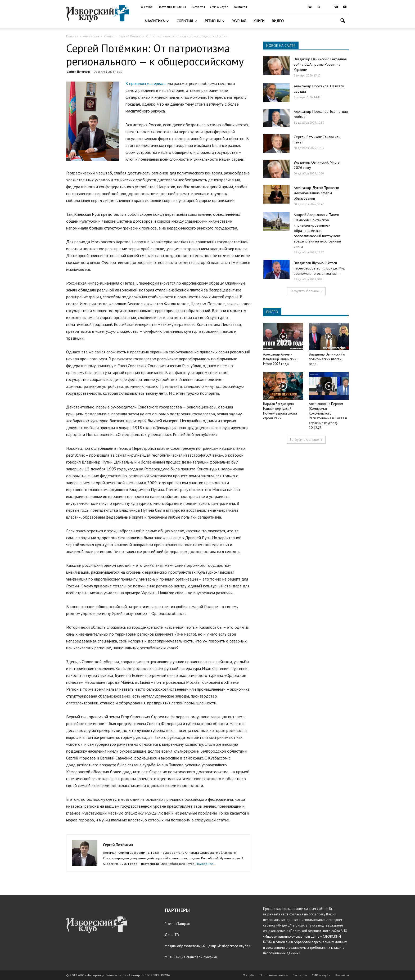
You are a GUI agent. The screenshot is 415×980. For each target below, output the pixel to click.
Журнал (239, 21)
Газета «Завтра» (177, 924)
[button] (342, 21)
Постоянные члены (172, 7)
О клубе (147, 7)
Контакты (240, 7)
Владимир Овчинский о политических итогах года (327, 359)
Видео (278, 21)
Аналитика (157, 21)
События (187, 21)
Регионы (215, 21)
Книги (259, 21)
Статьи (109, 36)
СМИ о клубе (219, 7)
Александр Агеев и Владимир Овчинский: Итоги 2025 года (280, 359)
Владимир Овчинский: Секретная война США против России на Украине (320, 64)
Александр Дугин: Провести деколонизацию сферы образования (316, 193)
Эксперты (198, 7)
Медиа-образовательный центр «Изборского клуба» (207, 946)
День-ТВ (172, 935)
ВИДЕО (272, 312)
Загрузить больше (306, 291)
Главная (72, 36)
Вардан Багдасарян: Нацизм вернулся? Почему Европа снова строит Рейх (280, 411)
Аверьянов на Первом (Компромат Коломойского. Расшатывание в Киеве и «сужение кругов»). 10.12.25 (328, 416)
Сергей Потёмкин (78, 72)
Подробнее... (206, 864)
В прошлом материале (146, 83)
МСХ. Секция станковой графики (191, 957)
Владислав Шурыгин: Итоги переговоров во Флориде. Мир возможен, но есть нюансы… (320, 268)
